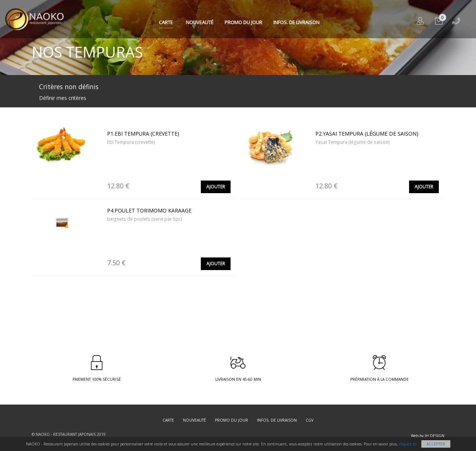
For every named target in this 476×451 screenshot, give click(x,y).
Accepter (436, 444)
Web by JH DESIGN (428, 436)
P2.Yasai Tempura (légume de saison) (367, 134)
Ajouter (216, 187)
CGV (310, 420)
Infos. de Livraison (296, 22)
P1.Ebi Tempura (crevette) (143, 134)
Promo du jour (243, 22)
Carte (166, 22)
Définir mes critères (63, 98)
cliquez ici (408, 444)
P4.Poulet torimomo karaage (149, 210)
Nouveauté (200, 22)
